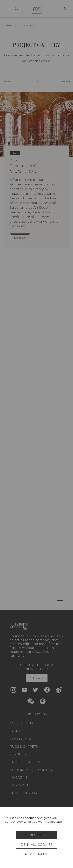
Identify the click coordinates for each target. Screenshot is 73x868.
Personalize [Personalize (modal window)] (37, 854)
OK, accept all (37, 835)
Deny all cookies (36, 845)
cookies (30, 818)
